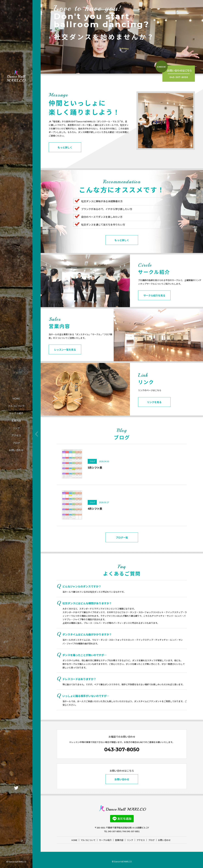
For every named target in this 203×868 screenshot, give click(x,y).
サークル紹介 (16, 413)
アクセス (16, 435)
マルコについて (16, 406)
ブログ (16, 443)
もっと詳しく (65, 148)
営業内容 (16, 421)
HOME (16, 398)
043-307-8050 (122, 750)
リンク (16, 428)
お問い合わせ (16, 450)
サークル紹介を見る (154, 306)
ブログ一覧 (122, 548)
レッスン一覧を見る (65, 360)
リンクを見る (154, 413)
